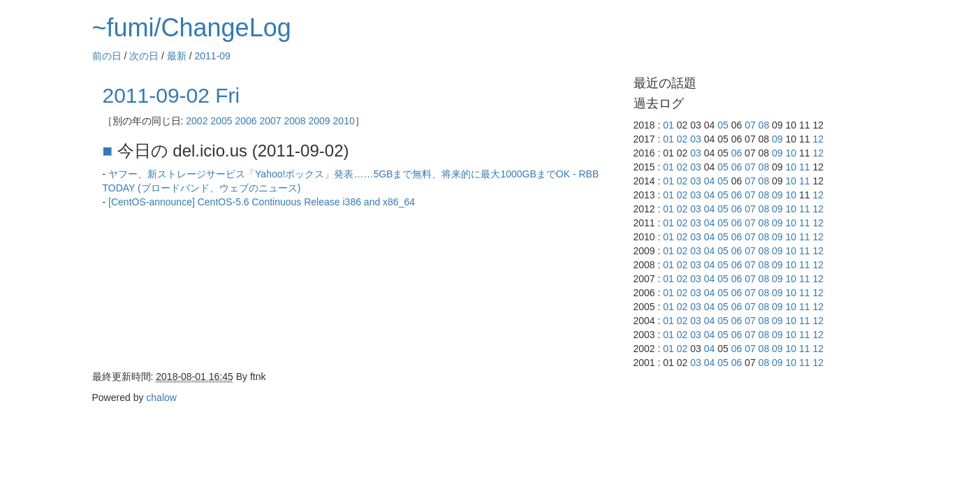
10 (791, 153)
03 (696, 139)
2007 (270, 121)
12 (818, 139)
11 (805, 167)
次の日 (144, 56)
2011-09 (213, 56)
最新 (177, 56)
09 (777, 139)
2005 (221, 121)
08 (764, 125)
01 (668, 125)
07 (750, 125)
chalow (161, 398)
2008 (294, 121)
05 (723, 125)
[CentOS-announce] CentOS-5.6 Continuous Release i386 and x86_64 (262, 202)
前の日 (107, 56)
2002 (197, 121)
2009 (320, 121)
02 (682, 139)
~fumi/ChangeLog (192, 28)
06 (737, 153)
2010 (344, 121)
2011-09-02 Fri (171, 95)
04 (710, 181)
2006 (246, 121)
